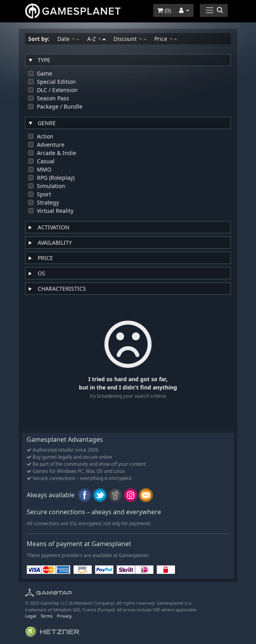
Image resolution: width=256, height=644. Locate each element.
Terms (47, 616)
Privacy (64, 616)
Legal (31, 616)
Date (68, 39)
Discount (130, 39)
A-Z (96, 39)
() (164, 10)
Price (166, 39)
